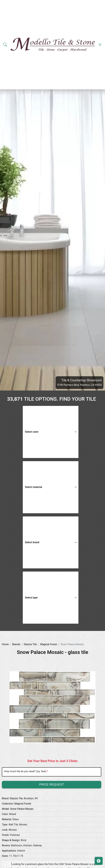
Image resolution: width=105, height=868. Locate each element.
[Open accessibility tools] (99, 861)
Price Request (52, 784)
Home (5, 644)
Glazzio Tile (30, 644)
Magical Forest (49, 644)
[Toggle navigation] (100, 45)
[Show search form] (5, 45)
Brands (16, 644)
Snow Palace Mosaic (22, 809)
